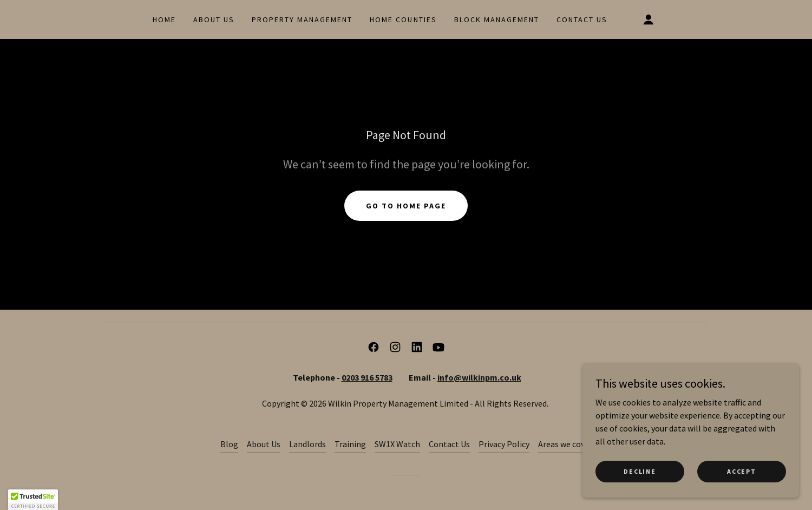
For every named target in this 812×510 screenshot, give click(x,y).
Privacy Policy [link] (504, 444)
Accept (741, 471)
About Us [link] (214, 19)
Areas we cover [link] (565, 444)
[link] (374, 347)
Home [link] (164, 19)
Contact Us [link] (582, 19)
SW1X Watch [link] (397, 444)
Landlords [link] (307, 444)
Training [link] (350, 444)
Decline (640, 471)
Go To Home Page (406, 206)
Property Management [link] (302, 19)
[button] (649, 19)
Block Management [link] (497, 19)
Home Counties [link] (403, 19)
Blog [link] (229, 444)
